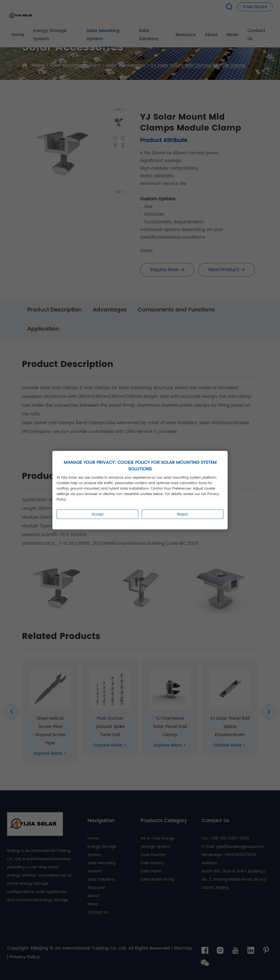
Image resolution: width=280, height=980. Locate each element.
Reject (183, 514)
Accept (97, 514)
